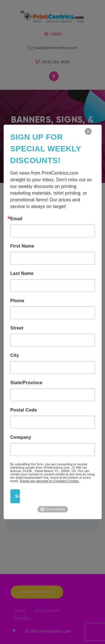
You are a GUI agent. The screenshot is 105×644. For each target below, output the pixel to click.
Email (17, 219)
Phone (17, 301)
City (15, 355)
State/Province (26, 383)
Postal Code (24, 410)
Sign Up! (17, 496)
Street (17, 328)
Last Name (22, 273)
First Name (22, 246)
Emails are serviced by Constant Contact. (50, 481)
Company (21, 437)
